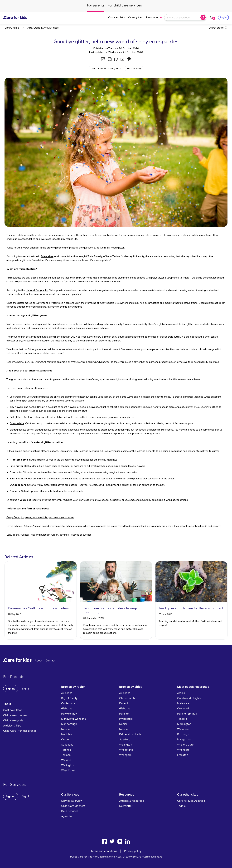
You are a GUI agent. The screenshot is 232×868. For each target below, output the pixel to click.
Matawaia (183, 703)
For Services (15, 784)
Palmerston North (130, 734)
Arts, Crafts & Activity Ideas (40, 28)
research (214, 430)
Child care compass (15, 715)
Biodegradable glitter (22, 430)
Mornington (184, 724)
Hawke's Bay (69, 714)
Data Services (70, 811)
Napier (123, 724)
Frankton (183, 755)
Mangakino (184, 739)
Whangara (183, 750)
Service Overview (72, 801)
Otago (65, 739)
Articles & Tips (12, 726)
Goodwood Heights (189, 698)
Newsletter (126, 806)
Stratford (125, 739)
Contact (50, 660)
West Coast (68, 770)
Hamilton (125, 714)
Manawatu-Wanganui (74, 719)
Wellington (68, 765)
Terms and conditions (104, 851)
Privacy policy (133, 851)
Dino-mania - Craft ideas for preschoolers (38, 608)
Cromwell (183, 708)
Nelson (65, 729)
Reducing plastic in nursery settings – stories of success (60, 535)
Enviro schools (15, 526)
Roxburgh (183, 734)
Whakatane (126, 750)
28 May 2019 (15, 614)
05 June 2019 (165, 614)
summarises (115, 451)
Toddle (181, 806)
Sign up (11, 689)
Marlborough (69, 724)
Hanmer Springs (187, 714)
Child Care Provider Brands (20, 731)
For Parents (14, 677)
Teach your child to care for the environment (191, 608)
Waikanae (183, 729)
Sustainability (134, 69)
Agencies (67, 816)
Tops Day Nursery (91, 337)
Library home (12, 28)
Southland (67, 745)
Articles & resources (131, 801)
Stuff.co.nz (41, 362)
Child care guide (13, 720)
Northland (67, 734)
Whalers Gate (185, 745)
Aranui (181, 693)
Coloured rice (17, 423)
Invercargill (126, 719)
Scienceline (47, 256)
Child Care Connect (73, 806)
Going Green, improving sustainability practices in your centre (40, 517)
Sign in (26, 689)
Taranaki (66, 750)
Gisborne (67, 708)
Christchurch (127, 698)
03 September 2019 (93, 618)
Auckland (67, 693)
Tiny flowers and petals (23, 407)
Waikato (66, 760)
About (39, 660)
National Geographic (37, 290)
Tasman (66, 755)
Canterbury (68, 703)
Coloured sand (18, 397)
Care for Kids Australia (191, 801)
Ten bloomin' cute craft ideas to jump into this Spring (113, 610)
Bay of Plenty (69, 698)
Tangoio (182, 719)
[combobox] (183, 17)
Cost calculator (117, 17)
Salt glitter (16, 417)
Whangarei (126, 755)
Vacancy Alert (136, 17)
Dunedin (124, 703)
